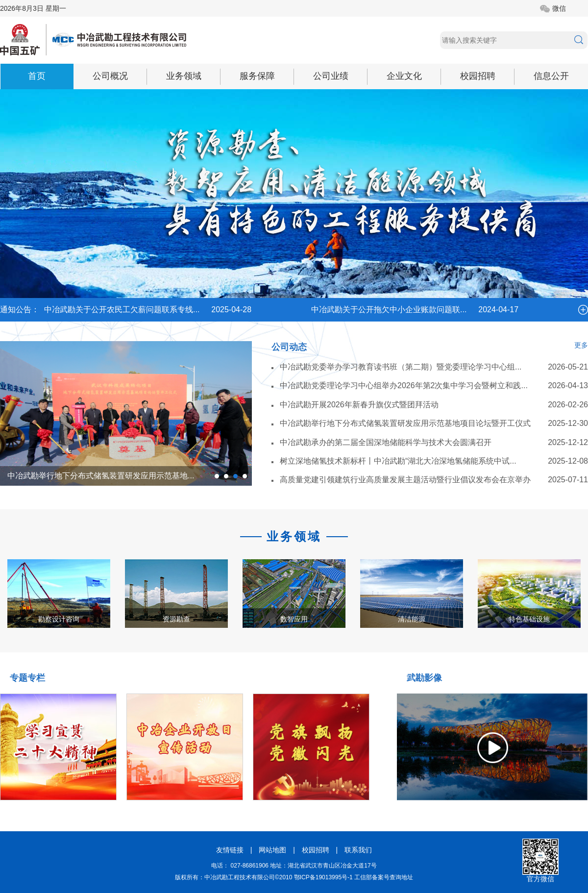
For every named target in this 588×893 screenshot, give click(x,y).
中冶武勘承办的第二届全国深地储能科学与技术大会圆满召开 (386, 442)
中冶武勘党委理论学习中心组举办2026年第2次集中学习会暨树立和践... (404, 385)
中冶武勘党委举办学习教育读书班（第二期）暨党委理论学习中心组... (401, 367)
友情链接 (230, 850)
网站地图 (272, 850)
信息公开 (551, 76)
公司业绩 (331, 76)
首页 (37, 76)
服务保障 (257, 76)
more (583, 310)
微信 (559, 8)
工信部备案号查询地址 (384, 877)
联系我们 (358, 850)
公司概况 (110, 76)
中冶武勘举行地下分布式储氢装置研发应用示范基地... (101, 476)
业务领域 (184, 76)
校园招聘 (478, 76)
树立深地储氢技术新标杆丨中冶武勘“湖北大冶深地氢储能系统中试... (398, 461)
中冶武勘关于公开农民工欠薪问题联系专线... (122, 310)
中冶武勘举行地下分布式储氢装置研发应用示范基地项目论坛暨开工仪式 (405, 423)
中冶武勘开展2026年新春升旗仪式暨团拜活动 (359, 405)
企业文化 (404, 76)
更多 (581, 345)
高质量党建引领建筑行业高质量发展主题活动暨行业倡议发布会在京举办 (405, 480)
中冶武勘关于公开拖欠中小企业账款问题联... (389, 310)
